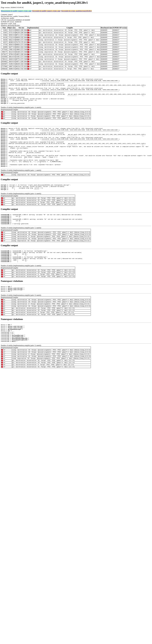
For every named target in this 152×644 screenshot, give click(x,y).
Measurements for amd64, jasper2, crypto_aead (16, 11)
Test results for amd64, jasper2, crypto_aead (46, 11)
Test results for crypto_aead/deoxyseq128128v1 (76, 11)
